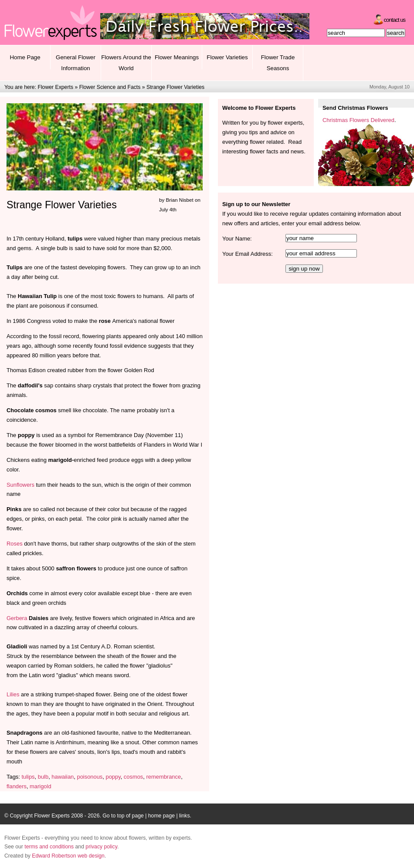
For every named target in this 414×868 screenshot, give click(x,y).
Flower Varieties (227, 57)
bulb (43, 777)
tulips (28, 777)
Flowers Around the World (126, 63)
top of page (131, 816)
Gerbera (17, 618)
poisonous (90, 777)
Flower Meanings (177, 57)
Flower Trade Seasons (278, 63)
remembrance (164, 777)
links (184, 816)
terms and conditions (49, 847)
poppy (113, 777)
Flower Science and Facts (110, 87)
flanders (17, 786)
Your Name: (237, 239)
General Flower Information (76, 63)
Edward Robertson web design (68, 856)
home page (161, 816)
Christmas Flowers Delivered (358, 120)
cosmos (133, 777)
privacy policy (101, 847)
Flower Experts (55, 87)
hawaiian (63, 777)
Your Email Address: (248, 254)
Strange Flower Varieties (175, 87)
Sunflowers (20, 485)
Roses (15, 544)
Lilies (14, 694)
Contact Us (395, 20)
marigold (41, 786)
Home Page (25, 57)
